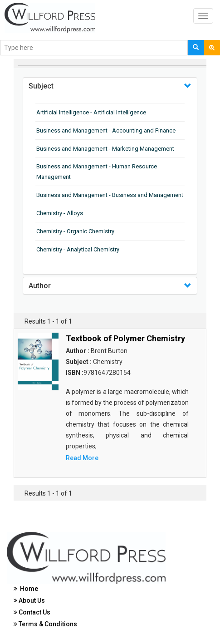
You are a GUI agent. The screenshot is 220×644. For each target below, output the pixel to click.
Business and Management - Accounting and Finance (106, 130)
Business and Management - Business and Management (110, 195)
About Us (29, 600)
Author (40, 286)
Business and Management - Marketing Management (105, 149)
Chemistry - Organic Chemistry (75, 231)
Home (26, 589)
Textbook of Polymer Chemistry (125, 338)
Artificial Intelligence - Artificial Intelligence (91, 112)
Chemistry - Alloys (60, 213)
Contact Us (32, 612)
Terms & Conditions (45, 624)
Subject (41, 86)
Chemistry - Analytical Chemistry (78, 249)
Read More (82, 458)
